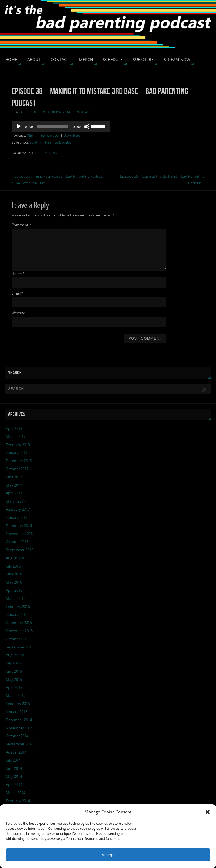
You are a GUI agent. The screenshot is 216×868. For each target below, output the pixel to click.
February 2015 (18, 704)
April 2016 (14, 590)
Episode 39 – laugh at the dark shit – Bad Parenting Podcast (162, 180)
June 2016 (14, 574)
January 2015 (17, 712)
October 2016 (17, 542)
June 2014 (14, 768)
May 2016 (14, 582)
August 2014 (16, 752)
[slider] (53, 126)
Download (72, 135)
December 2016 (19, 526)
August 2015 (16, 655)
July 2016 (13, 566)
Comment (21, 225)
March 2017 (16, 501)
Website (18, 313)
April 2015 (14, 688)
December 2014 (19, 720)
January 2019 (17, 453)
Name (18, 274)
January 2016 (17, 614)
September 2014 (20, 744)
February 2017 (18, 509)
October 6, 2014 (57, 112)
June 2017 (14, 477)
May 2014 (14, 776)
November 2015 (19, 631)
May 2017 (14, 485)
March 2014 (16, 793)
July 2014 (13, 760)
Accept (108, 855)
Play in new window (43, 135)
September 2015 (20, 647)
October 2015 (17, 639)
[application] (61, 126)
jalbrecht (28, 112)
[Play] (19, 126)
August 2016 (16, 558)
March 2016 (16, 598)
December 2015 (19, 623)
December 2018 (19, 461)
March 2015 (16, 695)
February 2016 (18, 607)
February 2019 (18, 445)
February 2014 (18, 801)
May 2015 (14, 679)
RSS (48, 142)
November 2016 (19, 534)
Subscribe (63, 142)
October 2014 (17, 736)
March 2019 (16, 437)
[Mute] (87, 126)
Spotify (35, 142)
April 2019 (14, 428)
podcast (84, 112)
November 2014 (19, 728)
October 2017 (17, 469)
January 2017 (17, 517)
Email (17, 293)
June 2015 (14, 671)
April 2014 (14, 785)
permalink (48, 153)
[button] (208, 812)
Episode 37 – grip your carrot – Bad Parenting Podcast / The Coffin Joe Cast (58, 180)
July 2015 (13, 663)
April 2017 (14, 493)
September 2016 (20, 550)
